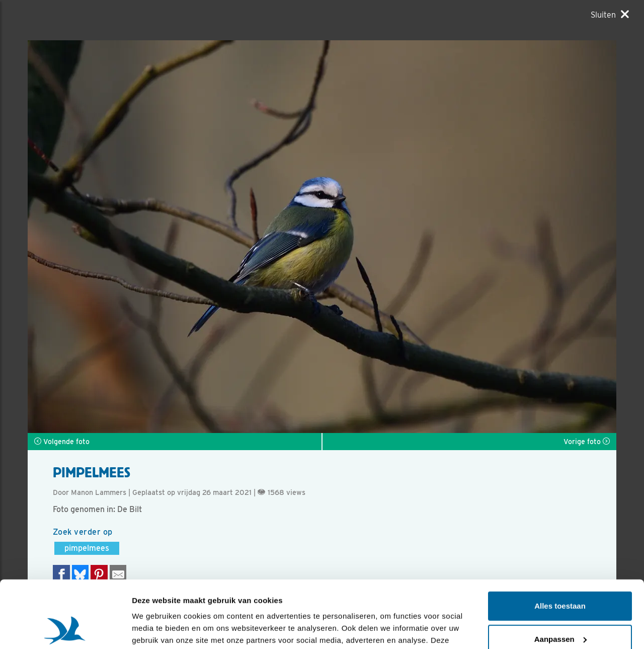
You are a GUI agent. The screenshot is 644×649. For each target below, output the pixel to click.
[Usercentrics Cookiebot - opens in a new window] (65, 629)
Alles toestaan (560, 543)
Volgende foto (62, 442)
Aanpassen (560, 576)
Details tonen (156, 629)
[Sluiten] (610, 15)
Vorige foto (587, 442)
